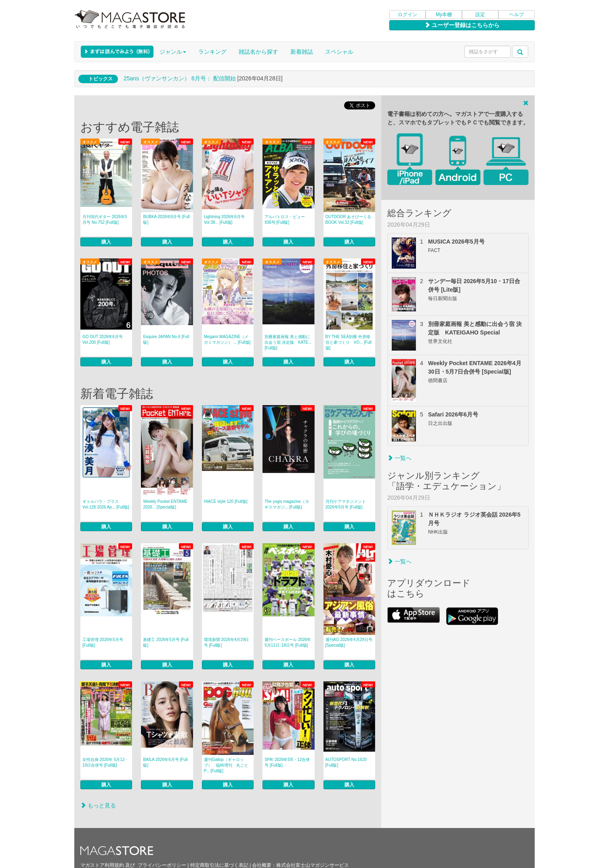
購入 (106, 242)
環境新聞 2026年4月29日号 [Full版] (227, 642)
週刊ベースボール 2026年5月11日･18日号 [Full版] (288, 642)
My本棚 (444, 15)
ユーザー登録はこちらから (462, 25)
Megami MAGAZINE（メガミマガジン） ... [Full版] (227, 339)
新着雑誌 (302, 52)
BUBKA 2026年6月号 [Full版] (166, 220)
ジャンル (173, 52)
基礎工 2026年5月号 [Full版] (166, 642)
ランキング (212, 52)
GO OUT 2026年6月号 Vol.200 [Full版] (103, 339)
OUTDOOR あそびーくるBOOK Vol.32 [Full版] (349, 220)
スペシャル (339, 52)
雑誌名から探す (258, 52)
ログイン (407, 15)
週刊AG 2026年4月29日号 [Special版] (349, 642)
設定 (480, 15)
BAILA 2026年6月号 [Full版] (165, 762)
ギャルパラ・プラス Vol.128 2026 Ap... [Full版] (106, 504)
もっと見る (98, 805)
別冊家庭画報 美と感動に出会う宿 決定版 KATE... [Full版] (288, 342)
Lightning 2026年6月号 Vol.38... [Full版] (224, 220)
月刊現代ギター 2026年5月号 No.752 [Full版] (105, 220)
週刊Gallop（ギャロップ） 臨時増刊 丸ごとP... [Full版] (226, 765)
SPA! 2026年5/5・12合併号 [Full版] (287, 762)
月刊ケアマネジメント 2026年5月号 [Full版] (346, 504)
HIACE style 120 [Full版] (226, 501)
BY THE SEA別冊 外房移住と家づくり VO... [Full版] (349, 342)
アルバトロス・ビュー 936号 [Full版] (285, 220)
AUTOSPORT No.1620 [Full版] (346, 762)
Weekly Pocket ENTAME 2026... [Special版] (165, 504)
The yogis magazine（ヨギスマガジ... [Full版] (287, 504)
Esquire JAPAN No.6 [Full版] (166, 339)
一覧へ (399, 458)
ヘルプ (517, 15)
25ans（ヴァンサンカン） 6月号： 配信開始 (180, 78)
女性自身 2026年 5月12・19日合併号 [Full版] (106, 762)
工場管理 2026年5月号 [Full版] (103, 642)
